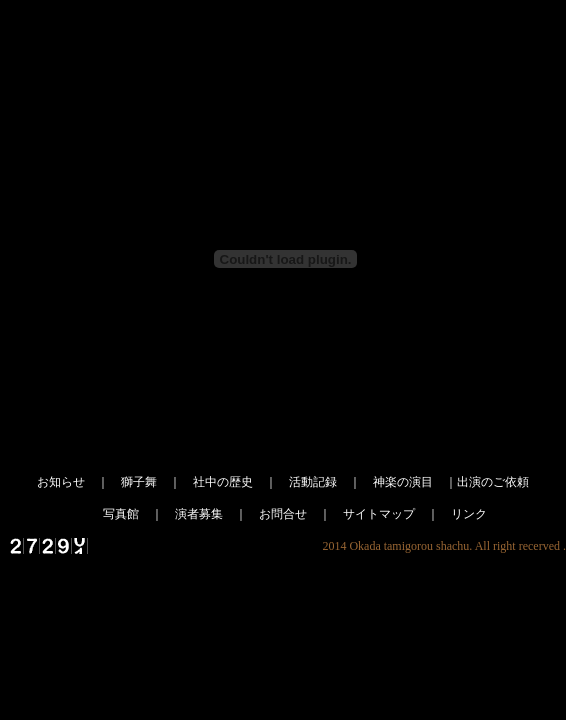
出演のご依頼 (493, 482)
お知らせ (61, 482)
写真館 (121, 514)
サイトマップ (379, 514)
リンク (469, 514)
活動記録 (313, 482)
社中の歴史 (223, 482)
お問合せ (283, 514)
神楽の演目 (403, 482)
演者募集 (199, 514)
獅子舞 (139, 482)
